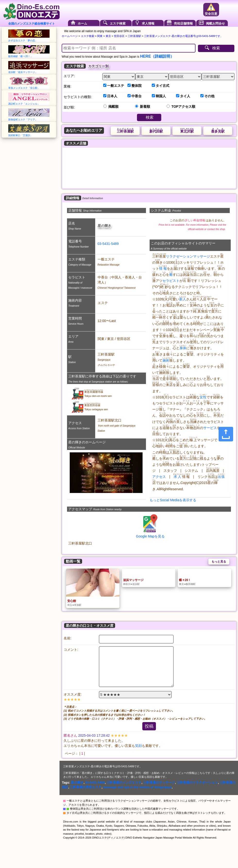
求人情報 (148, 23)
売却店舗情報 (183, 23)
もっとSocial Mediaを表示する (173, 500)
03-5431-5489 (108, 244)
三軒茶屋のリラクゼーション (197, 783)
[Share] (226, 434)
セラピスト (171, 281)
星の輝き (77, 783)
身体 (183, 348)
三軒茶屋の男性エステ (86, 787)
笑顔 (138, 746)
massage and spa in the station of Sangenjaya (137, 787)
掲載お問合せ (215, 23)
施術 (166, 360)
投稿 (149, 726)
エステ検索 (118, 23)
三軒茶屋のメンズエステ (124, 783)
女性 (203, 397)
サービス (210, 428)
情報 (163, 268)
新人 (183, 299)
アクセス (159, 477)
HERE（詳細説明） (157, 56)
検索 (216, 48)
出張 (221, 477)
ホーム (82, 23)
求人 (177, 477)
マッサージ (202, 256)
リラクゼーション (179, 256)
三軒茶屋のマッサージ (159, 783)
